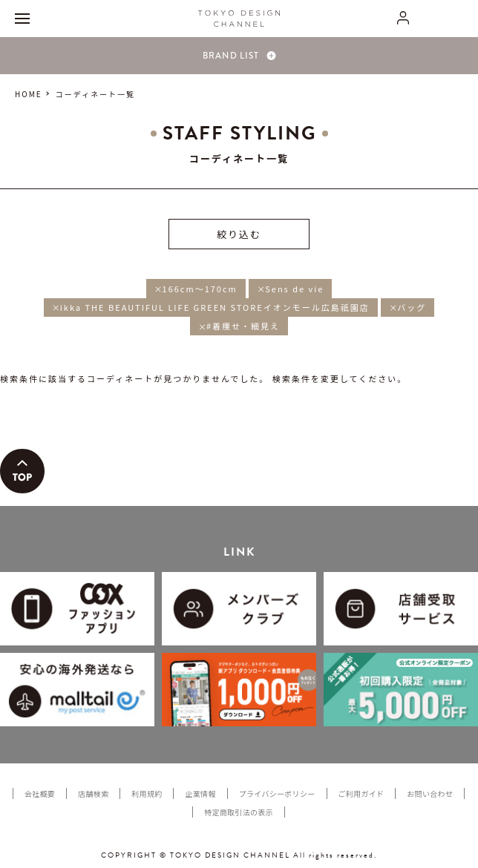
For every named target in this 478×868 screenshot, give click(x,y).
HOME (29, 94)
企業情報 (200, 793)
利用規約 (147, 793)
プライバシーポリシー (277, 793)
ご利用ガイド (361, 793)
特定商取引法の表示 (239, 812)
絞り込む (239, 234)
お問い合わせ (430, 793)
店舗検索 (93, 793)
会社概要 (40, 793)
